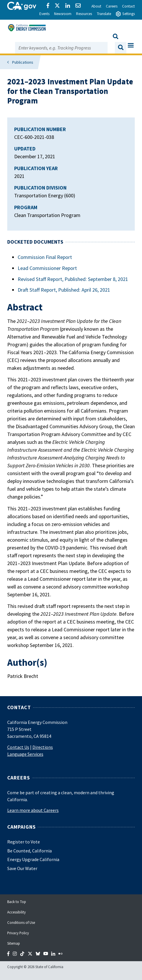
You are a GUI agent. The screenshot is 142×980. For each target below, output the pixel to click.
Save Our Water (22, 868)
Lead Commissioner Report (47, 268)
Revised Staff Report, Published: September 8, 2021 (73, 279)
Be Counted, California (29, 851)
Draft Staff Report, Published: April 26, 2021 (64, 290)
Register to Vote (24, 842)
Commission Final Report (45, 257)
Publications (23, 62)
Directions (43, 747)
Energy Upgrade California (33, 859)
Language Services (25, 754)
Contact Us (18, 747)
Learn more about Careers (33, 810)
